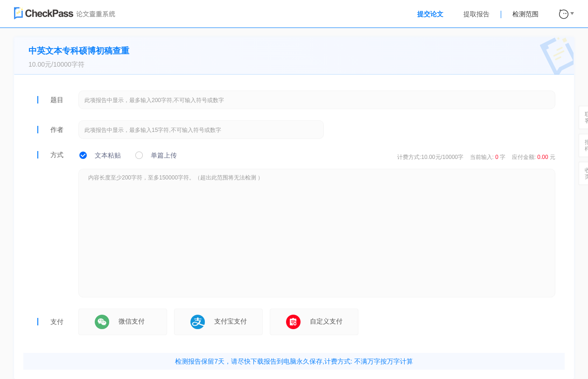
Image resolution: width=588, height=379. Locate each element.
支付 (57, 322)
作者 (57, 130)
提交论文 (430, 14)
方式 (57, 155)
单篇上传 (164, 155)
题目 (57, 100)
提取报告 (476, 14)
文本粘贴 (108, 155)
